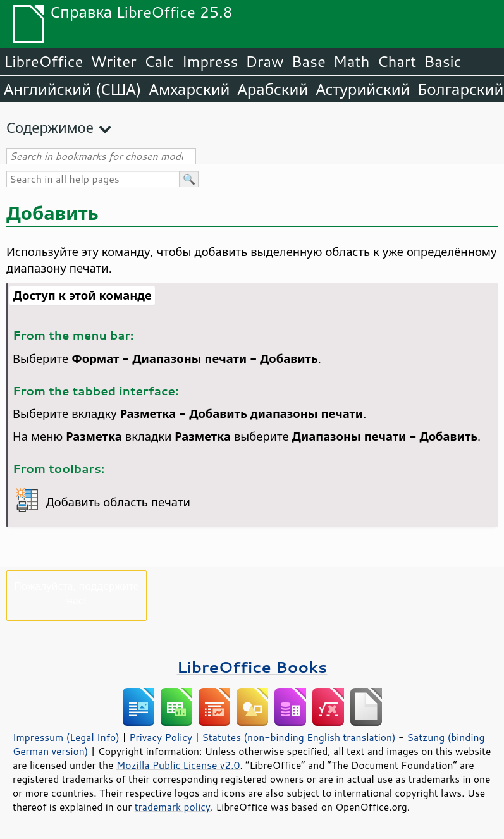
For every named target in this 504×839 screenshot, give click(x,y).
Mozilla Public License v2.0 (178, 765)
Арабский (273, 89)
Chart (396, 61)
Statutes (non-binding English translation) (298, 737)
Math (352, 61)
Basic (442, 61)
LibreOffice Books (252, 667)
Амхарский (190, 89)
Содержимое (50, 127)
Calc (159, 61)
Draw (264, 61)
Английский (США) (73, 89)
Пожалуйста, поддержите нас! (76, 593)
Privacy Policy (161, 737)
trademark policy (173, 807)
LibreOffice (43, 61)
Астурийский (363, 89)
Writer (113, 61)
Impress (210, 61)
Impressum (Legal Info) (66, 737)
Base (309, 61)
